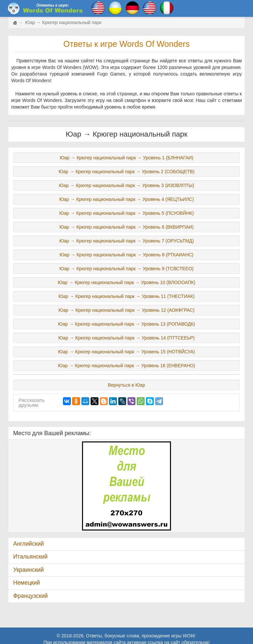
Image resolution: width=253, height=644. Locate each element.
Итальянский (30, 557)
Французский (30, 596)
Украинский (28, 570)
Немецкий (27, 583)
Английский (28, 544)
